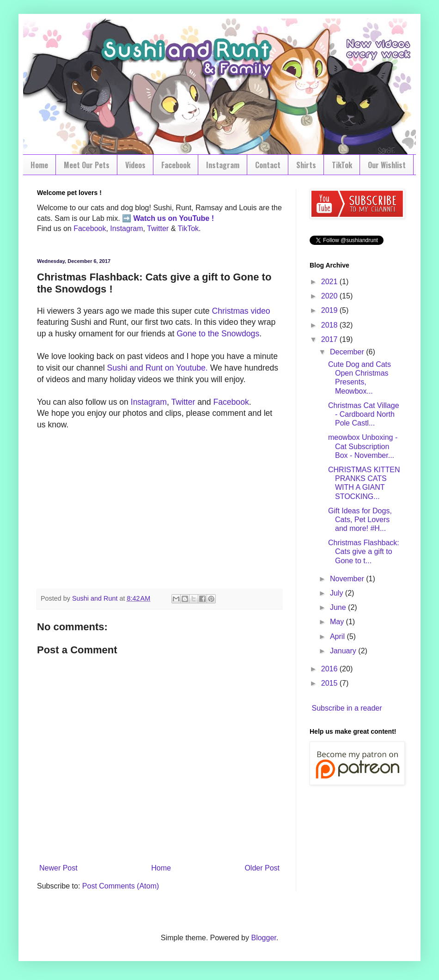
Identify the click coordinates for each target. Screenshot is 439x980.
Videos (135, 165)
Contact (268, 165)
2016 (330, 669)
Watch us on (155, 218)
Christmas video (241, 311)
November (348, 579)
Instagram (223, 165)
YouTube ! (195, 218)
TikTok (342, 165)
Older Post (262, 868)
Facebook (176, 165)
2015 (330, 683)
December (348, 352)
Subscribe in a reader (347, 708)
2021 (330, 282)
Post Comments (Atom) (121, 886)
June (339, 607)
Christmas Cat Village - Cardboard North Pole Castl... (364, 414)
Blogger (263, 938)
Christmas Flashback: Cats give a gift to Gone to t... (364, 551)
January (344, 651)
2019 (330, 310)
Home (39, 165)
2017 (330, 339)
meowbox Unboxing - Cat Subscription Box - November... (363, 446)
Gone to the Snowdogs (218, 334)
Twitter (158, 228)
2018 (330, 325)
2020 (330, 296)
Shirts (306, 165)
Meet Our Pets (87, 165)
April (338, 636)
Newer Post (58, 868)
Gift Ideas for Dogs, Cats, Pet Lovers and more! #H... (360, 520)
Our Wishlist (387, 165)
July (338, 593)
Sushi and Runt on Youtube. (158, 368)
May (338, 622)
